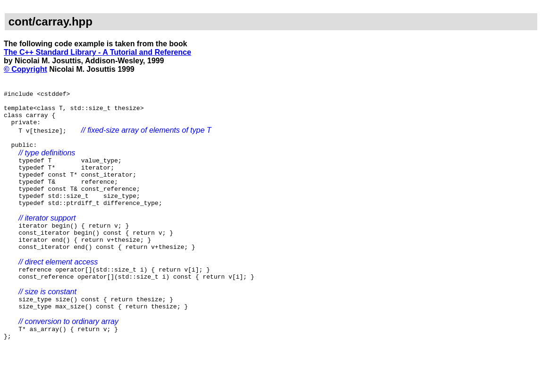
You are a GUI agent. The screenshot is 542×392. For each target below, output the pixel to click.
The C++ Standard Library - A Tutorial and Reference (97, 52)
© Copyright (25, 69)
